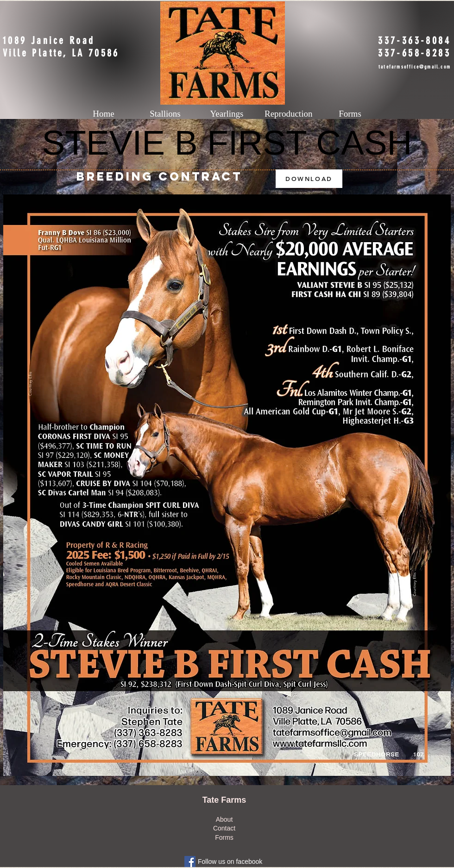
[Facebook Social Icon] (190, 862)
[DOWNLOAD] (309, 179)
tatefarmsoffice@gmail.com (415, 67)
